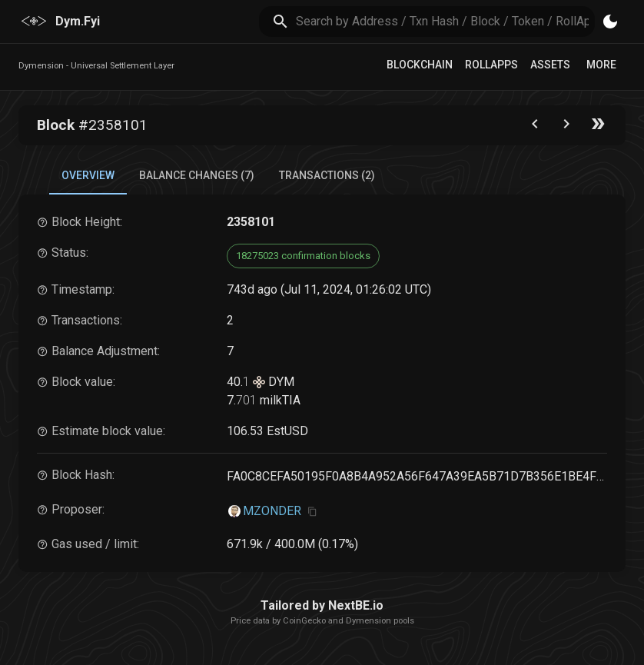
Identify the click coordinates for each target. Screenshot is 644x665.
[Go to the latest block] (598, 127)
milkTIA (279, 400)
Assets (550, 65)
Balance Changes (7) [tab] (197, 175)
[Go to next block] (566, 127)
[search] (446, 21)
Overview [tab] (88, 175)
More (601, 65)
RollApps (491, 65)
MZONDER (272, 511)
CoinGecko (304, 621)
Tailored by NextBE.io (322, 605)
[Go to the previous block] (535, 127)
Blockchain (420, 65)
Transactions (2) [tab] (327, 175)
